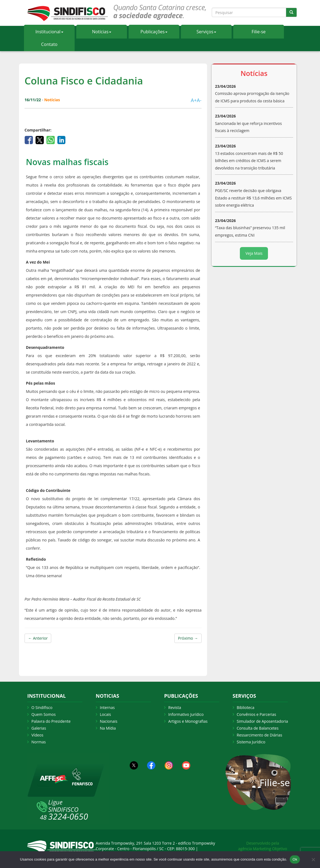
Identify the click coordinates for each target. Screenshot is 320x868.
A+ (194, 100)
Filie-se (258, 32)
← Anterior (38, 638)
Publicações (154, 32)
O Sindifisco (42, 707)
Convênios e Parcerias (257, 714)
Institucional (49, 32)
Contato (49, 44)
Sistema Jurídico (251, 742)
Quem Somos (44, 714)
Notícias (102, 32)
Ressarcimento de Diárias (260, 735)
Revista (175, 707)
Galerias (39, 728)
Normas (39, 742)
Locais (105, 714)
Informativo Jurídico (186, 714)
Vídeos (37, 735)
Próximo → (188, 638)
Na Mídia (108, 728)
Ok (295, 859)
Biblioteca (246, 707)
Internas (107, 707)
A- (199, 100)
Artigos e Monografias (188, 721)
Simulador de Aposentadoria (262, 721)
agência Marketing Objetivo (263, 849)
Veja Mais (254, 253)
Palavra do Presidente (51, 721)
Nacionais (109, 721)
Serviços (206, 32)
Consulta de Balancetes (258, 728)
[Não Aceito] (313, 859)
